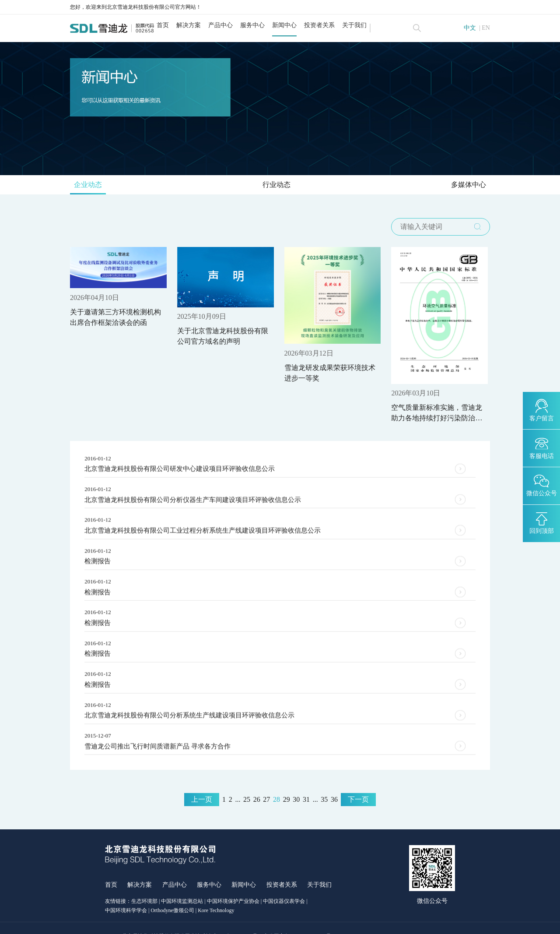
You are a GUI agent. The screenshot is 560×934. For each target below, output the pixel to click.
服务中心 (266, 25)
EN (486, 28)
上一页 (202, 783)
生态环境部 (144, 885)
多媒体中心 (464, 187)
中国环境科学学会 (126, 893)
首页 (177, 25)
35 (324, 783)
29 (287, 783)
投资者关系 (333, 25)
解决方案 (203, 25)
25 (247, 783)
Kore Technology (216, 893)
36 (334, 783)
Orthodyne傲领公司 (172, 893)
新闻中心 (298, 25)
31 (306, 783)
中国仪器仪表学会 (284, 885)
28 (276, 783)
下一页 (358, 783)
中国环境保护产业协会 (233, 885)
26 (257, 783)
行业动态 (276, 187)
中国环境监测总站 (182, 885)
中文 (470, 28)
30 (296, 783)
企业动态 (92, 187)
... (238, 783)
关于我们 (368, 25)
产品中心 (234, 25)
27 (266, 783)
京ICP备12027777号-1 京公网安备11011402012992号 (272, 920)
